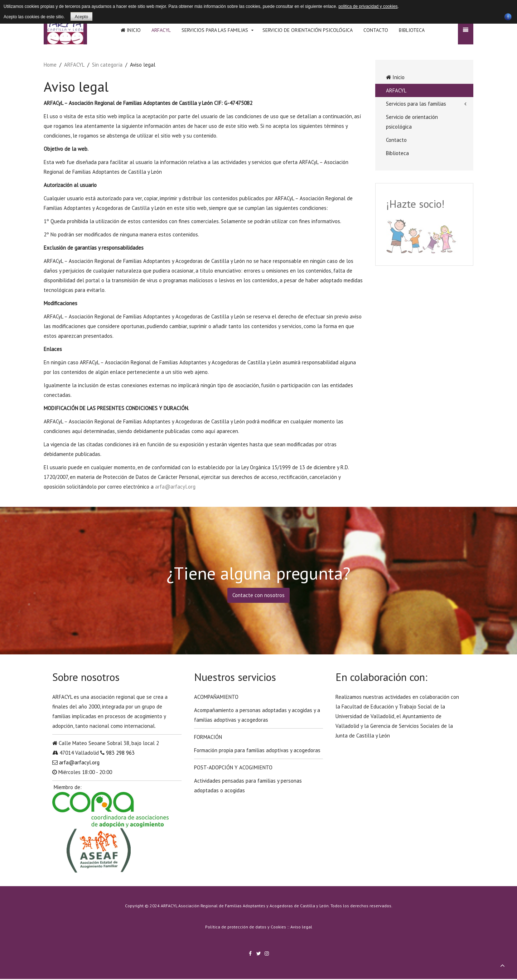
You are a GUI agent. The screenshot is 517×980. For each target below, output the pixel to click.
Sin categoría (107, 65)
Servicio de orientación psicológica (308, 30)
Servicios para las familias (215, 30)
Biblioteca (412, 30)
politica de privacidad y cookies (368, 6)
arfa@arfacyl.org (175, 487)
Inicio (131, 30)
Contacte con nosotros (258, 595)
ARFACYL (161, 30)
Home (50, 65)
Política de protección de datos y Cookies (246, 927)
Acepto (81, 17)
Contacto (376, 30)
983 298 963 (120, 753)
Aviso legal (301, 927)
